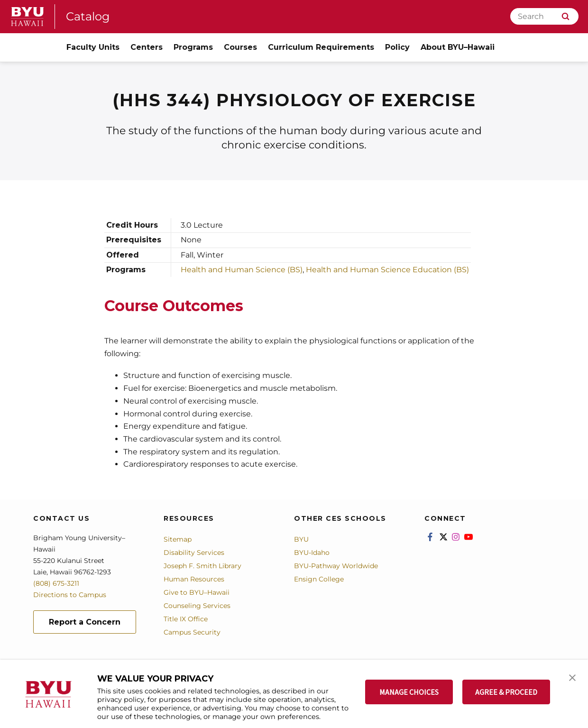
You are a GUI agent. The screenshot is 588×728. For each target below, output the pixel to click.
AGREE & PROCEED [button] (506, 692)
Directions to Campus (70, 595)
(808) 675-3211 (56, 583)
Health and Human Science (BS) (242, 270)
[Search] (544, 16)
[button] (572, 677)
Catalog (88, 16)
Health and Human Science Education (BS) (387, 270)
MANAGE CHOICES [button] (409, 692)
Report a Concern (85, 622)
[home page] (28, 17)
